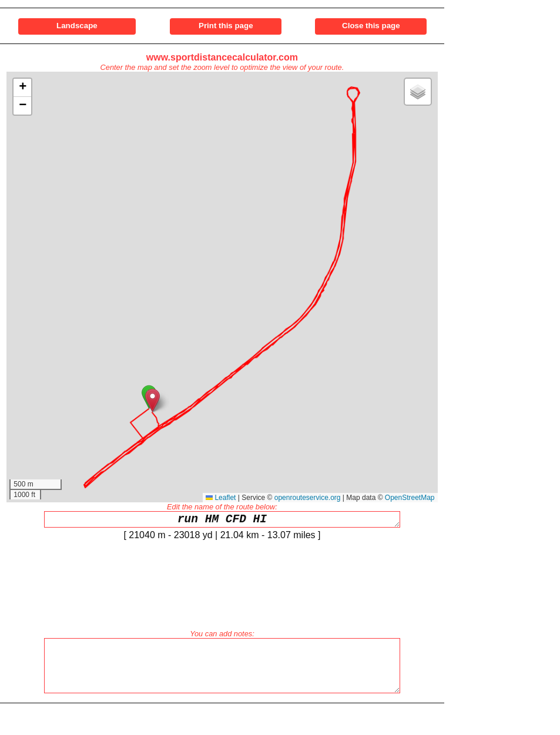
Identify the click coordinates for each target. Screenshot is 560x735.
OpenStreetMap (410, 498)
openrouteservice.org (308, 498)
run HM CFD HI (222, 521)
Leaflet (221, 498)
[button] (152, 400)
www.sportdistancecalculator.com (222, 57)
